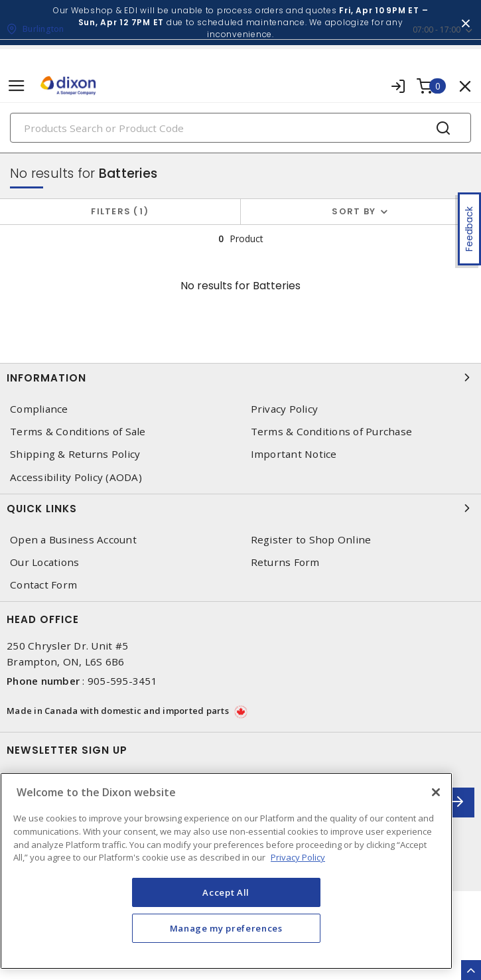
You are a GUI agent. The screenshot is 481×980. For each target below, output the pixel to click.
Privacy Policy (285, 409)
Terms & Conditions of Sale (78, 432)
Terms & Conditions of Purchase (332, 432)
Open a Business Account (73, 540)
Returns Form (285, 562)
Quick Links (240, 508)
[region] (226, 871)
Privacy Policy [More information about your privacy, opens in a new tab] (298, 857)
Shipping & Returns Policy (75, 454)
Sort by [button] (354, 211)
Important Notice (294, 454)
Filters (120, 211)
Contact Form (43, 585)
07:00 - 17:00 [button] (437, 30)
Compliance (39, 409)
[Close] (436, 792)
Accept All (226, 892)
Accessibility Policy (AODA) (76, 477)
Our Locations (44, 562)
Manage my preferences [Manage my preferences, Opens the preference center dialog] (226, 928)
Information (240, 378)
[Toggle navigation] (17, 86)
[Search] (240, 128)
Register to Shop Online (311, 540)
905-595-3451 (122, 681)
